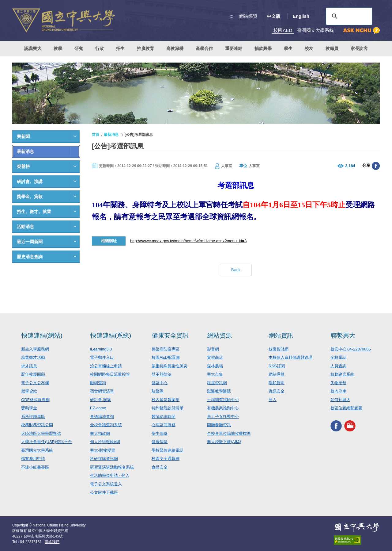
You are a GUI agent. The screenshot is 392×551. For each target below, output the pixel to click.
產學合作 (204, 48)
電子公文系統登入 (106, 484)
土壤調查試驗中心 (223, 400)
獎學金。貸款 (30, 197)
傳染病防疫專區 (166, 349)
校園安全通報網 (166, 459)
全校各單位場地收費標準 (229, 433)
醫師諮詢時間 (164, 417)
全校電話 (338, 357)
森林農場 (215, 366)
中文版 (274, 16)
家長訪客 (359, 48)
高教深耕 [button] (175, 48)
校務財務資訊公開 (37, 425)
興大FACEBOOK (336, 426)
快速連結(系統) (111, 335)
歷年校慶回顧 (33, 374)
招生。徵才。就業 (34, 212)
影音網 (213, 349)
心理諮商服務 (164, 425)
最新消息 (25, 151)
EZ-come (98, 408)
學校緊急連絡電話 (168, 450)
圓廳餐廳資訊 (219, 425)
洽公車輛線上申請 (106, 366)
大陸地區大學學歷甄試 (41, 433)
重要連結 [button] (234, 48)
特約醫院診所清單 (168, 408)
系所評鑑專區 (33, 417)
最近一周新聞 (30, 242)
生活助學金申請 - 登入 (110, 475)
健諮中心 (160, 383)
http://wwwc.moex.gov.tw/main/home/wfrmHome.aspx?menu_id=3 (188, 241)
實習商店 (215, 357)
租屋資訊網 (217, 383)
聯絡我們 (52, 542)
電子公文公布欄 (35, 383)
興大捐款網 (100, 433)
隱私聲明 (277, 383)
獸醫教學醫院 (219, 391)
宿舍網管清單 (102, 391)
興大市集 (215, 374)
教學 (58, 48)
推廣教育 (145, 48)
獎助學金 (29, 408)
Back (236, 270)
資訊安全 (277, 391)
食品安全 (160, 467)
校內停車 (338, 391)
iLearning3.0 (101, 349)
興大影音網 (350, 426)
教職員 (332, 48)
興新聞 (23, 136)
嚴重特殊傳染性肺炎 (170, 366)
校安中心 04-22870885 (351, 349)
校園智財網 (279, 349)
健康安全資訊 (170, 335)
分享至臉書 (376, 166)
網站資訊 (281, 335)
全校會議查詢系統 (106, 425)
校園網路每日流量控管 (110, 374)
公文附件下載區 (104, 492)
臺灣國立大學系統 (37, 450)
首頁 (96, 135)
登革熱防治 (162, 374)
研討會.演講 (101, 400)
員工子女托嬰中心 (223, 417)
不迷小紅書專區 (35, 467)
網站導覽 (248, 16)
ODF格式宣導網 (35, 400)
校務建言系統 (342, 374)
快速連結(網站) (42, 335)
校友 (309, 48)
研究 (79, 48)
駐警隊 (158, 391)
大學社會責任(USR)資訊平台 (47, 442)
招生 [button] (120, 48)
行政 (100, 48)
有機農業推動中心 (223, 408)
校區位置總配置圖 (346, 408)
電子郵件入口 (102, 357)
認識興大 (33, 48)
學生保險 (160, 433)
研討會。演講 (30, 182)
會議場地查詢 (102, 417)
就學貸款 (29, 391)
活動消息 (25, 227)
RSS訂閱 (277, 366)
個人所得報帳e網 (105, 442)
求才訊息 (29, 366)
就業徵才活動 (33, 357)
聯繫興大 (343, 335)
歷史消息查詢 (30, 257)
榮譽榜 (23, 166)
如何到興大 (340, 400)
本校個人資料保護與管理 (290, 357)
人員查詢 (338, 366)
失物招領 (338, 383)
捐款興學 (263, 48)
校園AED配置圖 (166, 357)
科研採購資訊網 (104, 459)
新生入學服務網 (35, 349)
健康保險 (160, 442)
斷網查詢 (98, 383)
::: (232, 16)
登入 (273, 400)
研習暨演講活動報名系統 (112, 467)
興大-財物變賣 (103, 450)
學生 (288, 48)
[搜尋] (348, 16)
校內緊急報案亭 (166, 400)
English (301, 16)
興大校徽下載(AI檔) (224, 442)
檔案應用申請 (33, 459)
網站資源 (220, 335)
